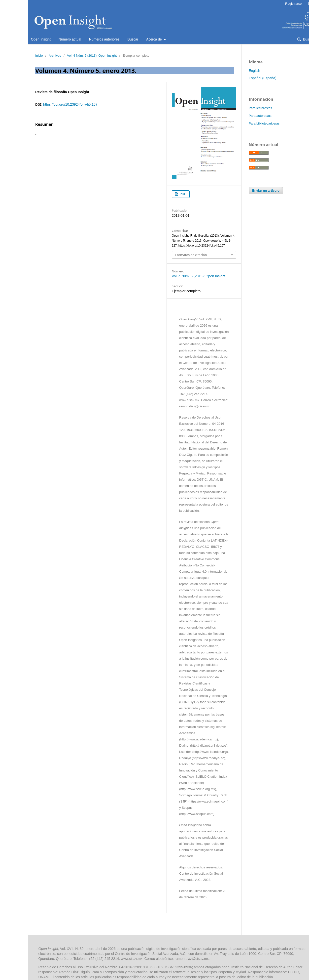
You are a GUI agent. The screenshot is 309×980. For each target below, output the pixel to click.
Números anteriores (104, 39)
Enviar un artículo (266, 191)
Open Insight (41, 39)
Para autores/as (260, 116)
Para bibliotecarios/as (264, 123)
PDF (182, 194)
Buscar (133, 39)
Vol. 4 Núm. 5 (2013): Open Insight (92, 56)
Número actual (70, 39)
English (254, 71)
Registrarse (293, 4)
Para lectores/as (260, 108)
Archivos (55, 56)
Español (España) (262, 78)
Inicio (39, 56)
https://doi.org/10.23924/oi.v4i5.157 (70, 104)
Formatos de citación (191, 255)
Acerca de (154, 39)
